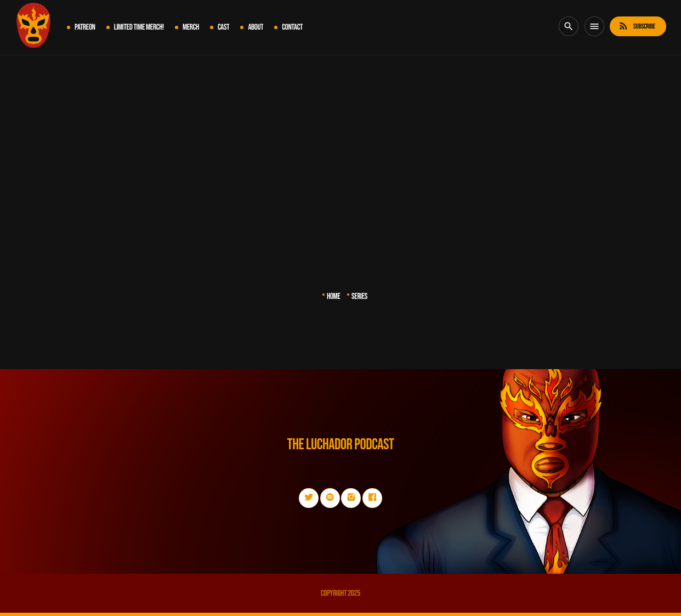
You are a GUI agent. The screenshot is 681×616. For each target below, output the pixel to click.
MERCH (191, 27)
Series (359, 296)
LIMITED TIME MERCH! (139, 27)
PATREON (85, 27)
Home (334, 296)
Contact (292, 27)
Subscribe (637, 26)
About (256, 27)
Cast (223, 27)
